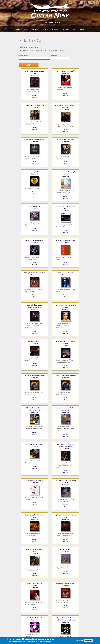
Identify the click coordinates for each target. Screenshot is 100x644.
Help (74, 29)
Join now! (64, 585)
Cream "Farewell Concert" (80, 483)
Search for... (42, 54)
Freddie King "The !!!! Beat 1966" (80, 63)
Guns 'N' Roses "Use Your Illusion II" (50, 273)
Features (45, 29)
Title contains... (10, 54)
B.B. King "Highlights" (80, 378)
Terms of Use (60, 639)
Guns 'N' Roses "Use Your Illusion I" (20, 273)
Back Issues (78, 586)
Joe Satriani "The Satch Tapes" (80, 97)
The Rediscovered (34, 590)
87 (76, 554)
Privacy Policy (74, 639)
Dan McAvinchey (11, 590)
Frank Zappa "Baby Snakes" (20, 517)
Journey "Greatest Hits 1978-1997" (20, 200)
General (20, 87)
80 (34, 554)
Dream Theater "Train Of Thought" (50, 97)
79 (28, 554)
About (7, 586)
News (26, 29)
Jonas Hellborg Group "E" (50, 237)
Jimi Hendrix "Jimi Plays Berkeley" (80, 447)
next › (84, 554)
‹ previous (19, 554)
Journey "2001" (20, 132)
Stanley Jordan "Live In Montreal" (50, 447)
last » (9, 560)
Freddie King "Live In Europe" (50, 200)
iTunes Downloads (34, 583)
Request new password (82, 615)
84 (58, 554)
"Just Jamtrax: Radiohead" (80, 412)
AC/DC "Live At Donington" (50, 63)
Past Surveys (78, 590)
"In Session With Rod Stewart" (50, 307)
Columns (35, 29)
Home (18, 29)
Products (56, 29)
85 (64, 554)
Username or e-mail (81, 602)
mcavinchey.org (10, 593)
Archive (66, 29)
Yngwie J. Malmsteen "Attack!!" (50, 412)
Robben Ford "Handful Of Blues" (50, 166)
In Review (20, 89)
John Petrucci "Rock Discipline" (50, 517)
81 (40, 554)
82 (46, 554)
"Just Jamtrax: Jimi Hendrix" (20, 344)
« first (9, 554)
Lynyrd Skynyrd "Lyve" (80, 132)
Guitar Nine (20, 67)
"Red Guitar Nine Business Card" (80, 166)
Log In (82, 29)
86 (70, 554)
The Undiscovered (34, 593)
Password (78, 609)
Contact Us (78, 583)
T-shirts (77, 593)
